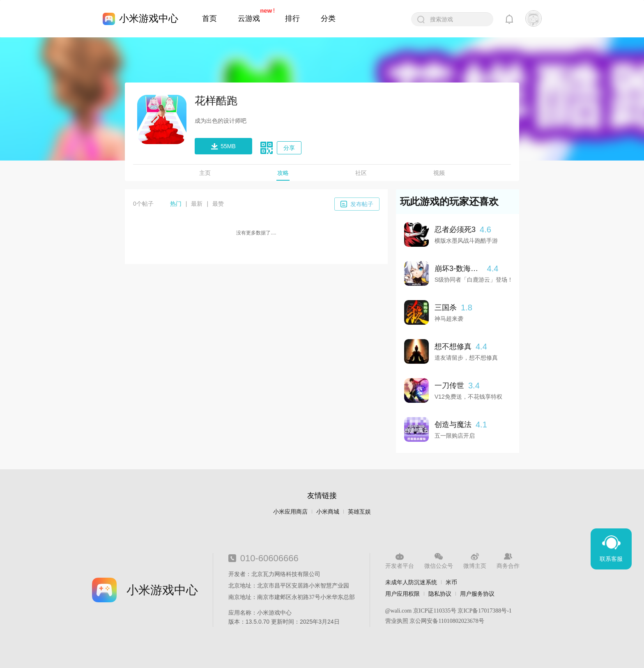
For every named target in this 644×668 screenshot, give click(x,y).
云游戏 (249, 18)
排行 (292, 18)
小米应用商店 (290, 512)
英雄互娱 (359, 512)
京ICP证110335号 (435, 611)
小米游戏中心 (149, 18)
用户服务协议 (477, 594)
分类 (328, 18)
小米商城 (328, 512)
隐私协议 (440, 594)
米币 (451, 582)
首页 (209, 18)
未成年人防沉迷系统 (411, 582)
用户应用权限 (402, 594)
